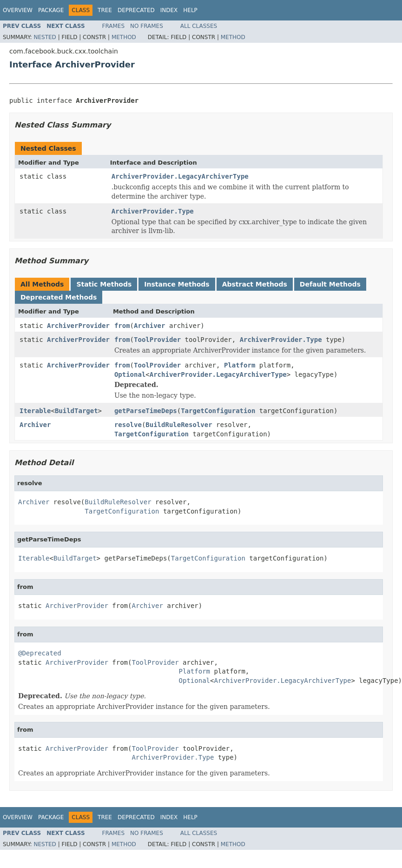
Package (51, 10)
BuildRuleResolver (179, 425)
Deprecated (136, 10)
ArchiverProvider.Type (153, 211)
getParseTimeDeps (146, 411)
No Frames (147, 26)
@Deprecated (40, 653)
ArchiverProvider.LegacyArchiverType (180, 176)
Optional (130, 374)
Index (169, 10)
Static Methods (104, 284)
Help (190, 10)
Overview (18, 10)
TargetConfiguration (218, 411)
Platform (240, 365)
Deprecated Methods (59, 297)
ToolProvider (157, 340)
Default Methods (330, 284)
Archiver (149, 326)
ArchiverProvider (78, 326)
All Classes (199, 26)
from (122, 326)
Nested (45, 37)
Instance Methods (177, 284)
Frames (114, 26)
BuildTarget (76, 411)
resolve (128, 425)
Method (124, 37)
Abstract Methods (255, 284)
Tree (105, 10)
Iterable (35, 411)
